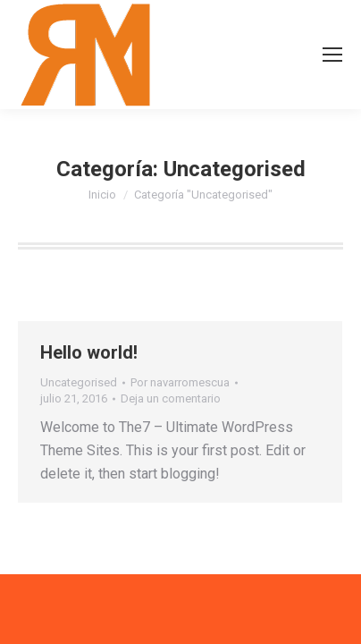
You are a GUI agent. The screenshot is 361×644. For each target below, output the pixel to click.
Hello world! (89, 352)
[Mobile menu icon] (332, 55)
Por (180, 382)
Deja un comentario (171, 398)
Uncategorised (79, 382)
